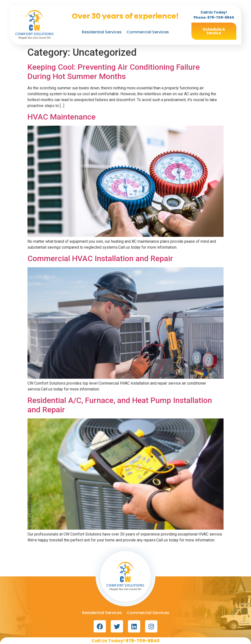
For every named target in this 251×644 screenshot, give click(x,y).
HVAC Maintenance (62, 117)
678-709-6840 (221, 17)
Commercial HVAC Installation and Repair (100, 258)
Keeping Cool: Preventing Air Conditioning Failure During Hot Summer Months (114, 72)
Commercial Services (148, 32)
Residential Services (102, 32)
